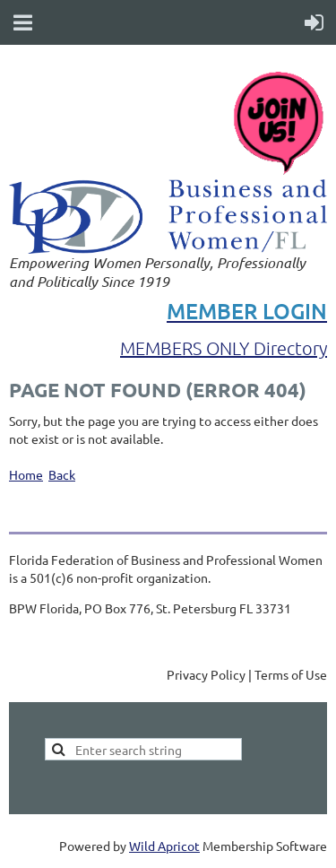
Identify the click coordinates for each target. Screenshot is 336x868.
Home (26, 474)
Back (62, 474)
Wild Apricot (164, 846)
